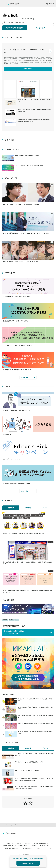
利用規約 (35, 846)
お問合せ (40, 848)
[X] (31, 803)
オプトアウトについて (46, 846)
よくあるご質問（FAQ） (29, 848)
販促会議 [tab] (11, 508)
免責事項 (28, 843)
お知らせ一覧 (11, 843)
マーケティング (6, 825)
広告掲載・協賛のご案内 (9, 846)
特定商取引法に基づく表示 (41, 843)
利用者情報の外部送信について (13, 848)
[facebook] (25, 803)
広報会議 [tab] (28, 508)
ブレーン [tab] (45, 508)
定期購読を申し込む (28, 863)
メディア (16, 825)
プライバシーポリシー (24, 846)
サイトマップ (48, 848)
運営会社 (20, 843)
